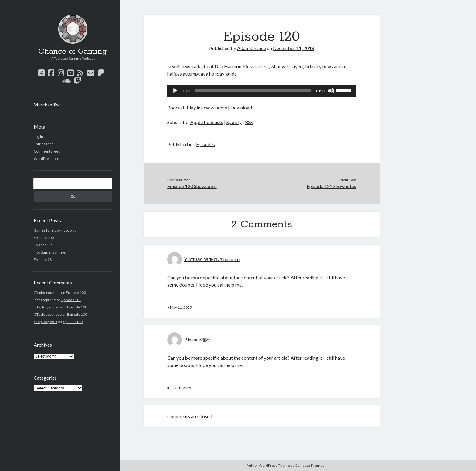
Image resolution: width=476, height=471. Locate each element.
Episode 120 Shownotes (192, 186)
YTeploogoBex (45, 322)
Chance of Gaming (73, 52)
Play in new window (207, 108)
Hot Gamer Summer (50, 252)
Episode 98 (43, 259)
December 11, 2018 (294, 48)
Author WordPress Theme (268, 465)
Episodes (206, 144)
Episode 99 (43, 245)
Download (241, 108)
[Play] (175, 91)
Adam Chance (252, 48)
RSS (249, 122)
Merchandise (47, 104)
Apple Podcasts (207, 122)
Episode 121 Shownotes (331, 186)
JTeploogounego (47, 293)
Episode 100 (44, 238)
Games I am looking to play (55, 230)
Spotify (234, 122)
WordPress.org (46, 158)
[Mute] (331, 91)
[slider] (253, 91)
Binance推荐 (197, 340)
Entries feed (44, 144)
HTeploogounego (48, 307)
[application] (262, 91)
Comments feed (47, 151)
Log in (38, 137)
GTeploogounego (48, 314)
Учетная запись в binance (212, 259)
